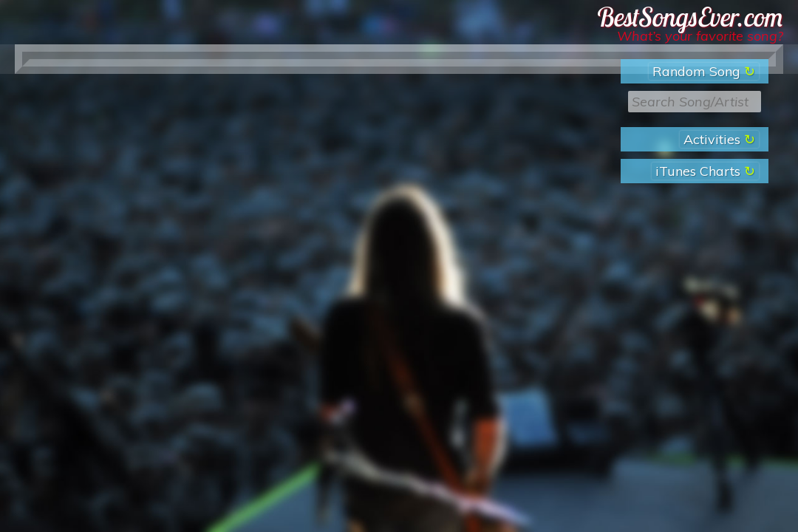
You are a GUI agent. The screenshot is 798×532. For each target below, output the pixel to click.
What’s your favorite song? (700, 36)
